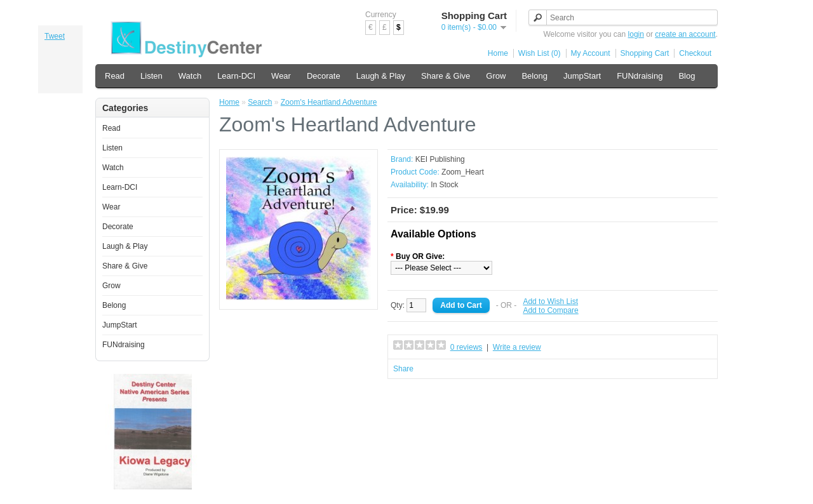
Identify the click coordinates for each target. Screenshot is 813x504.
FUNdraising (640, 76)
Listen (151, 76)
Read (115, 76)
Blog (687, 76)
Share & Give (446, 76)
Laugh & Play (381, 76)
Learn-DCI (236, 76)
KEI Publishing (440, 159)
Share (403, 369)
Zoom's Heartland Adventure (329, 102)
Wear (281, 76)
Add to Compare (550, 310)
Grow (496, 76)
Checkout (695, 53)
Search (260, 102)
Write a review (517, 347)
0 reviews (467, 347)
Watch (190, 76)
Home (498, 53)
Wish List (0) (540, 53)
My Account (591, 53)
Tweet (55, 36)
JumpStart (582, 76)
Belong (534, 76)
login (636, 34)
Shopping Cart (645, 53)
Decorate (324, 76)
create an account (685, 34)
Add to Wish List (550, 302)
